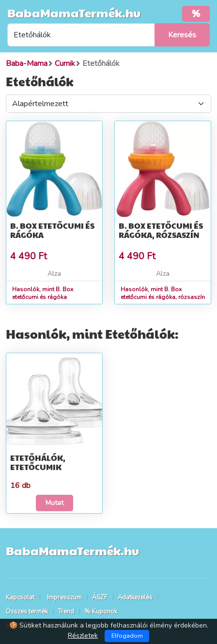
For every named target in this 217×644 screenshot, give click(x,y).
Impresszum (64, 597)
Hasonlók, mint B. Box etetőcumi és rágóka (43, 293)
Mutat (54, 503)
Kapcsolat (20, 597)
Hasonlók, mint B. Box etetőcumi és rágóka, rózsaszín (163, 293)
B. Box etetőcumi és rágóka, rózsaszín (161, 230)
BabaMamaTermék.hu (74, 13)
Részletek (83, 636)
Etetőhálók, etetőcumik (38, 462)
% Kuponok (101, 612)
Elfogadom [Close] (127, 636)
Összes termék (27, 612)
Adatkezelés (135, 597)
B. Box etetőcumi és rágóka (52, 230)
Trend (66, 612)
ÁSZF (100, 597)
